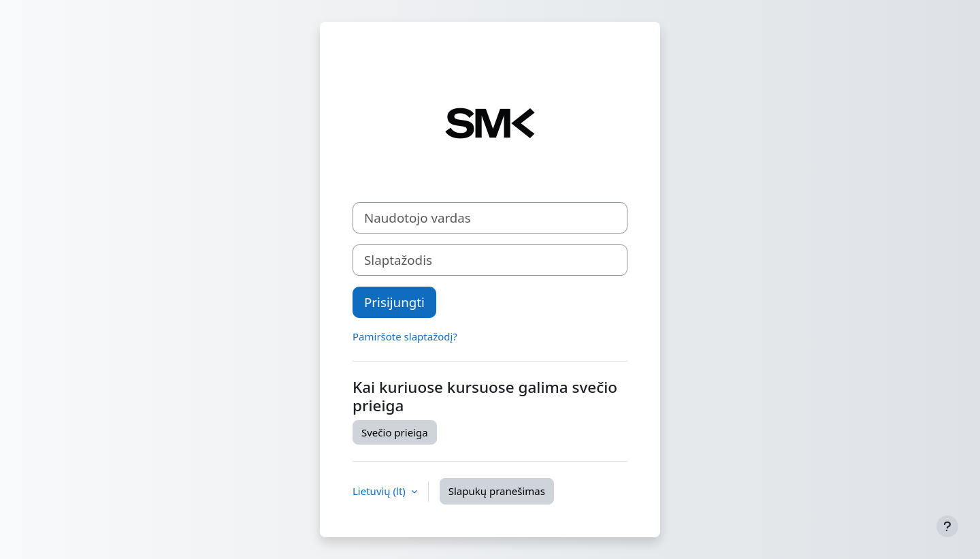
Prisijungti (394, 302)
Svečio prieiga (395, 432)
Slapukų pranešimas (497, 491)
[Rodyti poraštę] (947, 526)
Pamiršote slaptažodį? (405, 336)
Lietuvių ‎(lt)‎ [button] (380, 491)
